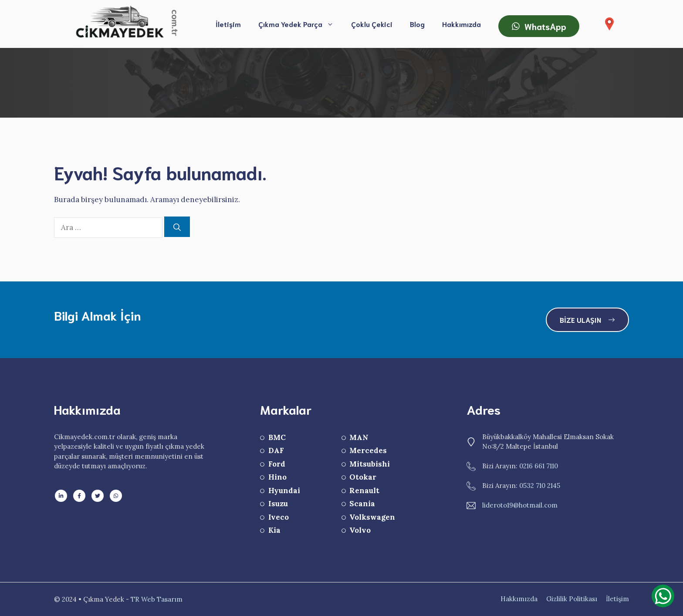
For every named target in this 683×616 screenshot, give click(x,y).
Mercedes (368, 450)
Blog (417, 24)
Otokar (363, 477)
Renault (364, 491)
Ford (277, 464)
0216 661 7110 (539, 466)
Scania (362, 504)
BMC (277, 437)
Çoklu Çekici (372, 24)
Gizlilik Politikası (572, 599)
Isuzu (278, 504)
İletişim (228, 24)
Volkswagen (372, 517)
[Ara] (177, 227)
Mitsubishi (370, 464)
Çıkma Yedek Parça (300, 24)
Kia (274, 530)
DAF (276, 450)
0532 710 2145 (540, 486)
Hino (277, 477)
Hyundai (284, 491)
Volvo (360, 530)
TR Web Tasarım (157, 599)
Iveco (279, 517)
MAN (359, 437)
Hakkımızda (462, 24)
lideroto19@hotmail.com (520, 505)
